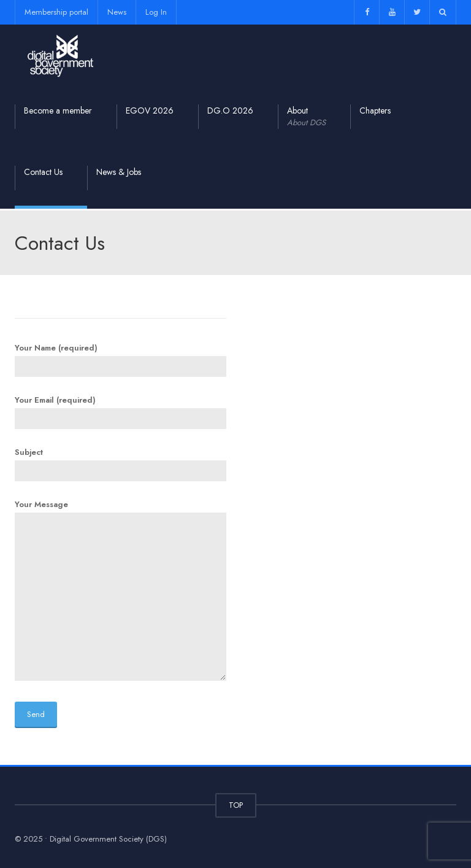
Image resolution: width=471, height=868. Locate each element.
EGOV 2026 (150, 110)
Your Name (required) (121, 357)
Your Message (121, 591)
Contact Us (43, 172)
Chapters (375, 110)
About (306, 117)
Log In (156, 12)
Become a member (58, 110)
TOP (236, 805)
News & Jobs (119, 172)
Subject (121, 462)
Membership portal (56, 12)
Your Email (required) (121, 409)
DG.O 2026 (230, 110)
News (117, 12)
